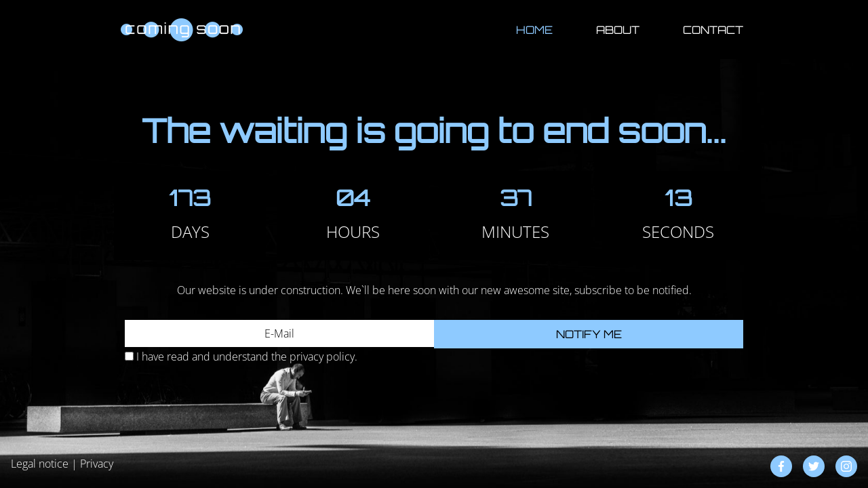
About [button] (618, 30)
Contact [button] (713, 30)
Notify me (589, 334)
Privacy (97, 464)
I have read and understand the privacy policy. (247, 357)
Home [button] (534, 30)
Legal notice (40, 464)
